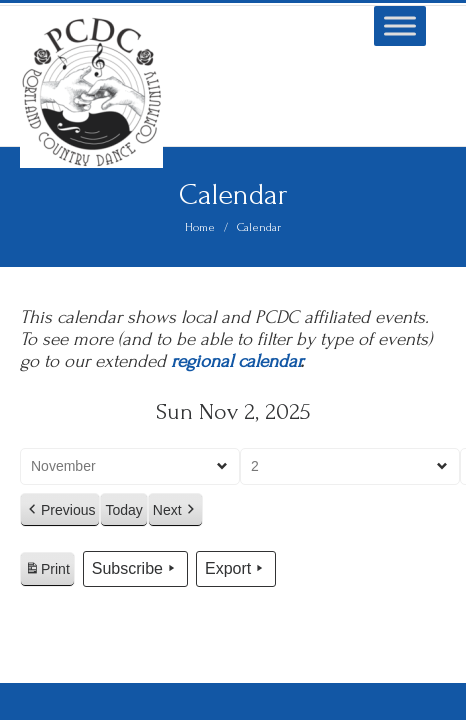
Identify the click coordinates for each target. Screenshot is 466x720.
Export (236, 569)
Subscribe (135, 569)
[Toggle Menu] (400, 25)
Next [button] (175, 510)
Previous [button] (60, 510)
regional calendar (235, 361)
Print (47, 572)
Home (200, 227)
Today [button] (123, 510)
